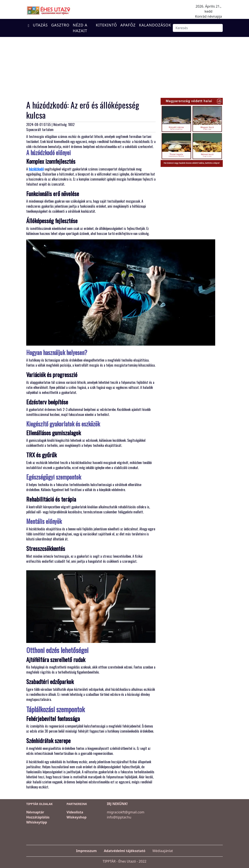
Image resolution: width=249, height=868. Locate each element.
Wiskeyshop (77, 817)
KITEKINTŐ (106, 25)
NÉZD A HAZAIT (80, 28)
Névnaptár (35, 812)
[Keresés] (198, 28)
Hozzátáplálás (38, 817)
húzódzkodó (36, 169)
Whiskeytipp (37, 822)
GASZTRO (60, 25)
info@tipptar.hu (119, 817)
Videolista (75, 812)
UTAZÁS (40, 25)
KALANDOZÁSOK (155, 25)
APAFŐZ (128, 25)
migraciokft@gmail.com (126, 812)
